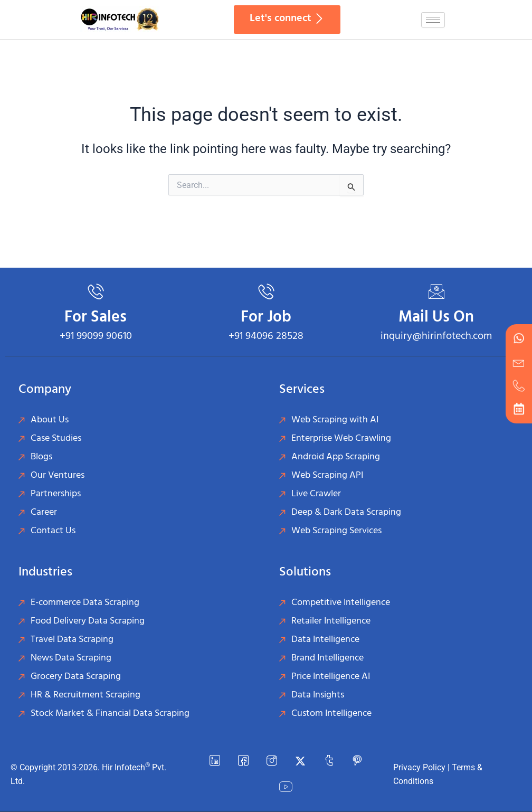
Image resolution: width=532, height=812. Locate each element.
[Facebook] (243, 761)
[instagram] (272, 761)
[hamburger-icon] (433, 20)
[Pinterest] (357, 761)
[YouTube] (286, 788)
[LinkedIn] (215, 761)
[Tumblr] (329, 761)
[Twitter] (300, 761)
